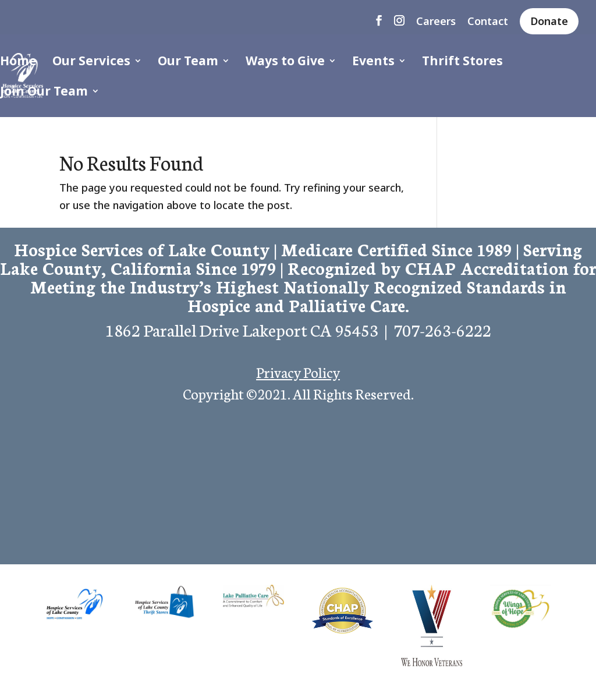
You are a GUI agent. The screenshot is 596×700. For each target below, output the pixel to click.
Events (373, 63)
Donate (549, 21)
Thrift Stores (462, 63)
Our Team (188, 63)
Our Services (91, 63)
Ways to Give (285, 63)
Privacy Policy (298, 372)
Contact (488, 22)
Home (18, 63)
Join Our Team (44, 93)
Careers (436, 22)
